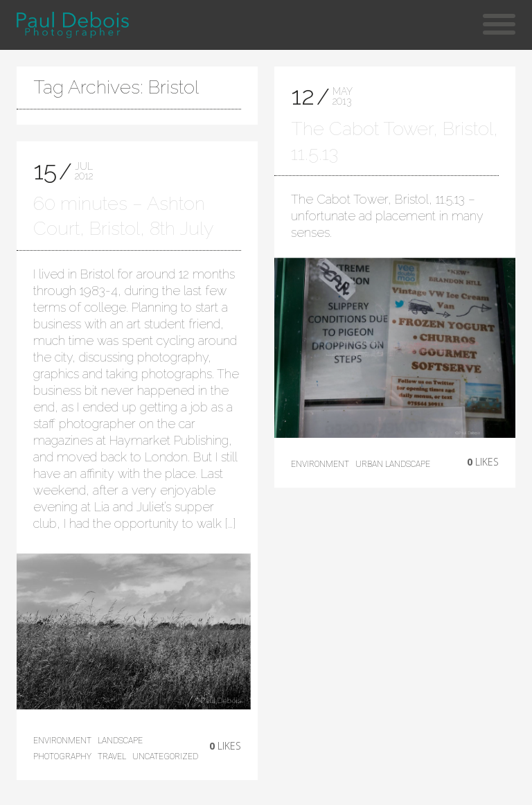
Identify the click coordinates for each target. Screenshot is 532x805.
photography (62, 757)
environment (62, 741)
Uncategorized (165, 757)
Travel (112, 757)
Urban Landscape (393, 464)
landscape (120, 741)
